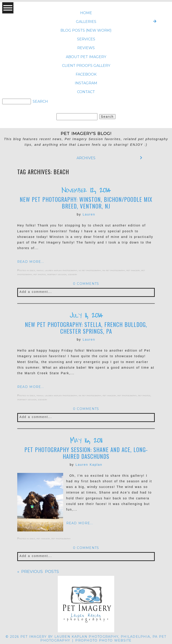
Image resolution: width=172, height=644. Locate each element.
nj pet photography (90, 270)
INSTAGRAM (86, 83)
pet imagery (133, 270)
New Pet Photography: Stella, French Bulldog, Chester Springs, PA (86, 328)
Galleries (86, 22)
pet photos (40, 274)
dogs (32, 270)
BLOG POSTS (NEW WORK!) (86, 30)
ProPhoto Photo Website (103, 640)
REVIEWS (86, 48)
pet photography (127, 395)
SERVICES (86, 39)
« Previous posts (38, 572)
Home (86, 13)
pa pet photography (114, 270)
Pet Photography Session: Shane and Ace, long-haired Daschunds (86, 453)
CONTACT (86, 92)
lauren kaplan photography (61, 270)
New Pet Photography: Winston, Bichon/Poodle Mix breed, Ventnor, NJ (86, 203)
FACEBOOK (86, 74)
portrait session (57, 274)
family (40, 270)
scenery (72, 274)
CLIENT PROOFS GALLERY (86, 66)
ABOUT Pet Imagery (86, 57)
